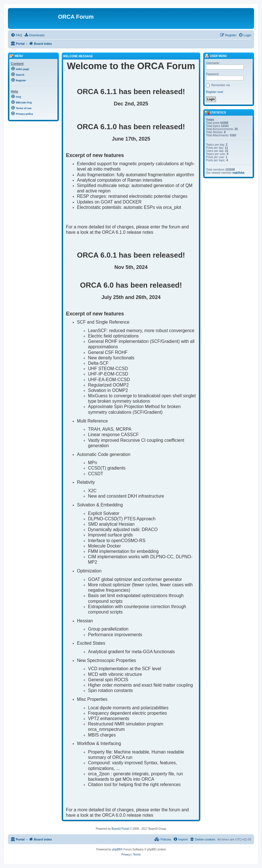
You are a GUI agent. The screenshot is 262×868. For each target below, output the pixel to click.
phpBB (116, 849)
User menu (216, 56)
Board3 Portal (120, 829)
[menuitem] (16, 35)
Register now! (215, 92)
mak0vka (238, 173)
